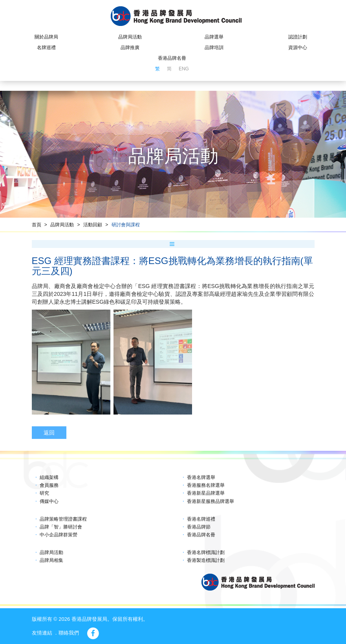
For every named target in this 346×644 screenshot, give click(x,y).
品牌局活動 (130, 37)
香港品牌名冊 (172, 58)
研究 (44, 493)
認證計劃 (298, 37)
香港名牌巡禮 (201, 519)
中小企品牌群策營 (59, 535)
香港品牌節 (199, 527)
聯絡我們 (69, 633)
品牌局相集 (51, 560)
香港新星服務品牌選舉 (211, 501)
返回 (49, 433)
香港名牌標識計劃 (206, 552)
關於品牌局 (46, 37)
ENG (184, 69)
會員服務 (49, 485)
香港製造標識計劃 (206, 560)
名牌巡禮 (46, 48)
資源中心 (298, 48)
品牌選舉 (214, 37)
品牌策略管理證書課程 (63, 519)
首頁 (37, 225)
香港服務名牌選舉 (206, 485)
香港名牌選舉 (201, 477)
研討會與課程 (126, 225)
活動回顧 (93, 225)
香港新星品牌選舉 (206, 493)
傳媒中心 (49, 501)
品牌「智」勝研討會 (61, 527)
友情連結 (42, 633)
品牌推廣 (130, 48)
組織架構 (49, 477)
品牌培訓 (214, 48)
